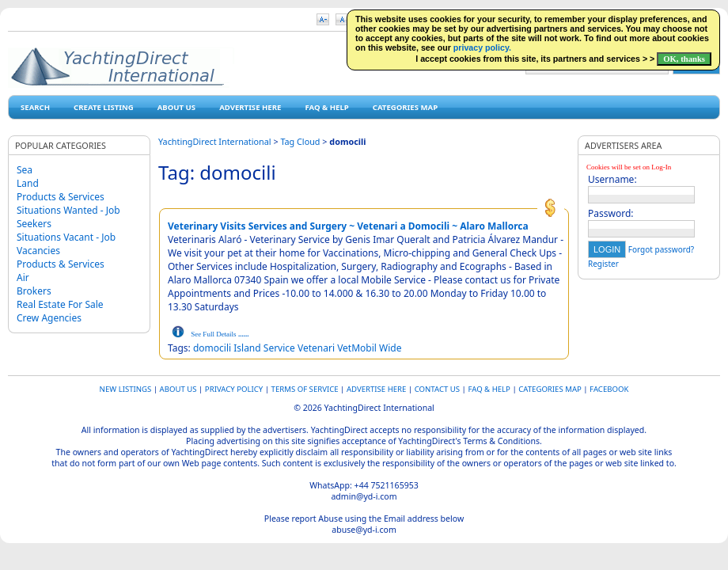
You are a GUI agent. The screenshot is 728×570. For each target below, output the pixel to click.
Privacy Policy (234, 389)
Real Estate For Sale (60, 304)
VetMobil (357, 348)
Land (28, 183)
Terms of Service (305, 389)
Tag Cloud (300, 141)
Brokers (34, 291)
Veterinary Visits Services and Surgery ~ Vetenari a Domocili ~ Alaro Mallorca (348, 226)
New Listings (126, 389)
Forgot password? (661, 249)
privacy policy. (482, 47)
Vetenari (316, 348)
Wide (390, 348)
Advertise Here (250, 107)
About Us (176, 107)
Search (35, 107)
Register (603, 264)
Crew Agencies (49, 318)
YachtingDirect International (215, 141)
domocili (212, 348)
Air (23, 277)
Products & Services (61, 197)
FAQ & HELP (326, 107)
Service (279, 348)
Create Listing (104, 107)
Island (247, 348)
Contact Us (437, 389)
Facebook (609, 389)
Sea (25, 170)
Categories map (405, 107)
